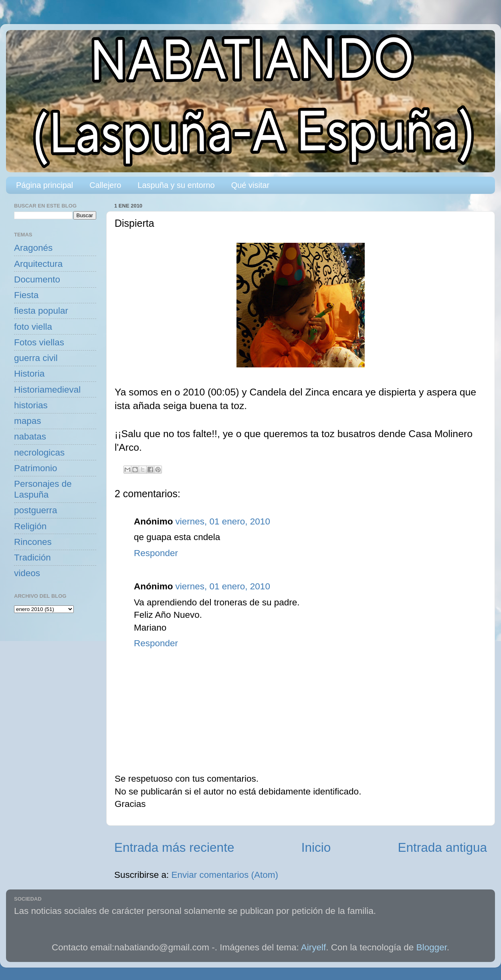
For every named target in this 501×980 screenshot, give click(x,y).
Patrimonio (36, 468)
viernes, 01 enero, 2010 (222, 521)
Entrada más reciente (174, 847)
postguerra (36, 510)
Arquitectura (38, 264)
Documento (37, 279)
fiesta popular (41, 311)
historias (31, 405)
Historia (29, 374)
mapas (28, 421)
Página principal (44, 185)
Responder (156, 553)
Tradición (32, 558)
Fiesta (26, 295)
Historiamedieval (47, 390)
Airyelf (314, 947)
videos (27, 573)
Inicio (316, 847)
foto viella (33, 327)
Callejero (105, 185)
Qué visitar (250, 185)
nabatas (30, 437)
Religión (30, 526)
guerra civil (36, 358)
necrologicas (39, 453)
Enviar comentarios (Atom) (225, 875)
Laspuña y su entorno (176, 185)
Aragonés (33, 248)
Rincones (33, 542)
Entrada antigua (442, 847)
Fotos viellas (39, 342)
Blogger (432, 947)
